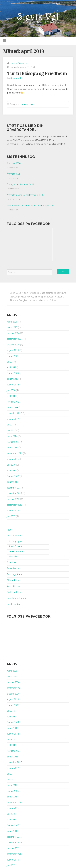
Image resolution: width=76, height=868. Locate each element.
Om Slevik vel (14, 536)
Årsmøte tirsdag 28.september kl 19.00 (25, 195)
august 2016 (13, 459)
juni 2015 (11, 516)
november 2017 (14, 413)
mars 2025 (12, 327)
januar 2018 (12, 408)
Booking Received (16, 604)
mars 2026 (12, 322)
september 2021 (14, 339)
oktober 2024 (13, 333)
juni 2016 (11, 465)
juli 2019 (11, 362)
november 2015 (14, 493)
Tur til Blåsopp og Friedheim (37, 73)
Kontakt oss (13, 586)
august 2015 (13, 511)
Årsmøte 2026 (14, 163)
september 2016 (14, 453)
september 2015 (14, 505)
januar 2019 (12, 379)
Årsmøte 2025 (14, 174)
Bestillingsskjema (16, 598)
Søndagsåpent (15, 574)
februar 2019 (13, 373)
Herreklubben (16, 552)
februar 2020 (13, 356)
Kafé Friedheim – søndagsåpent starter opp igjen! (30, 206)
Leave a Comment (19, 63)
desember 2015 (14, 488)
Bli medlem (13, 580)
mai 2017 (11, 431)
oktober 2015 (13, 499)
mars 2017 (12, 436)
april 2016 (11, 471)
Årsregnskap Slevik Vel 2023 (20, 185)
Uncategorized (27, 104)
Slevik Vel (16, 78)
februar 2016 (13, 476)
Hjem (9, 530)
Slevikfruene (15, 546)
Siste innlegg (14, 592)
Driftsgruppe (15, 541)
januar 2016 (12, 482)
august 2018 (13, 385)
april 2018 (11, 396)
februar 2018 (13, 402)
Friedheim (12, 563)
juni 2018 (11, 390)
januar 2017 (12, 448)
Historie (13, 557)
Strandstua (13, 568)
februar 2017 (13, 442)
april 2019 (11, 367)
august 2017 (13, 419)
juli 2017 (11, 425)
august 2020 (13, 350)
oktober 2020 (13, 345)
